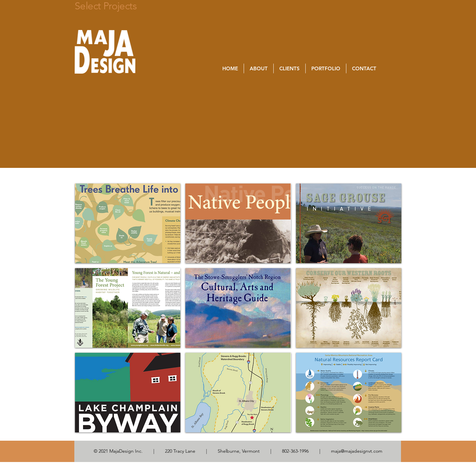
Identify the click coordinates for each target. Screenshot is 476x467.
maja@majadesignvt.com (357, 451)
